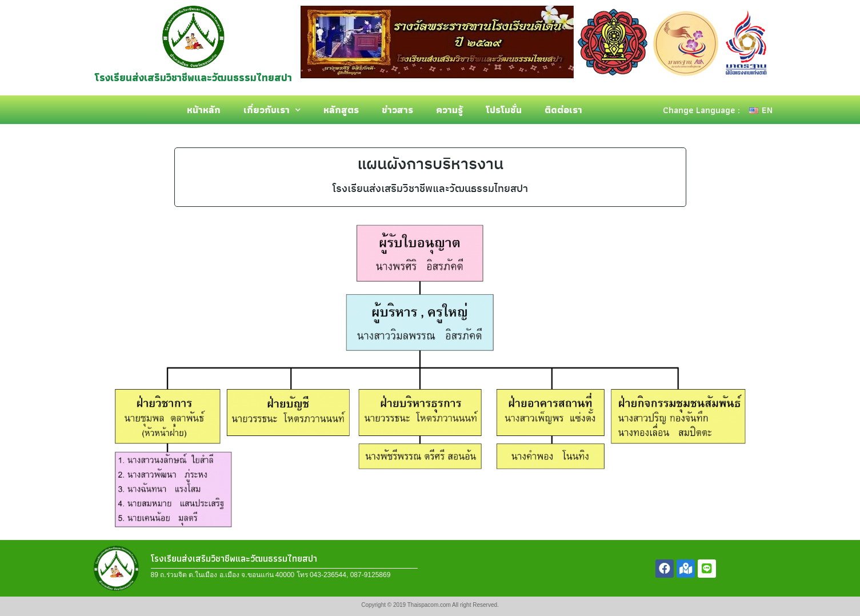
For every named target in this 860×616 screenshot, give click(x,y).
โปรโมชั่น (504, 110)
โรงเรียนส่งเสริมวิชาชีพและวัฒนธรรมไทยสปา (193, 77)
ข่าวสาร (397, 110)
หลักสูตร (341, 110)
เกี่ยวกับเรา (272, 110)
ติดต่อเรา (563, 110)
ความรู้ (449, 110)
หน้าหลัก (204, 110)
